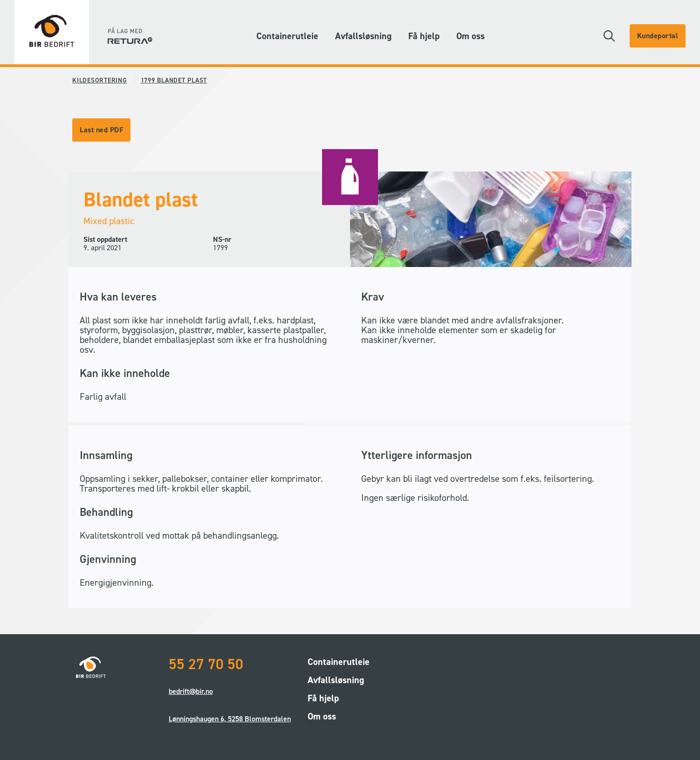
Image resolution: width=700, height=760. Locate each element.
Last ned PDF (101, 130)
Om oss (470, 36)
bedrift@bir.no (191, 691)
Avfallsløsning (363, 36)
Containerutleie (287, 36)
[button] (609, 36)
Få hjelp (424, 36)
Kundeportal (658, 36)
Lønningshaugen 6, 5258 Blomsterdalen (230, 719)
